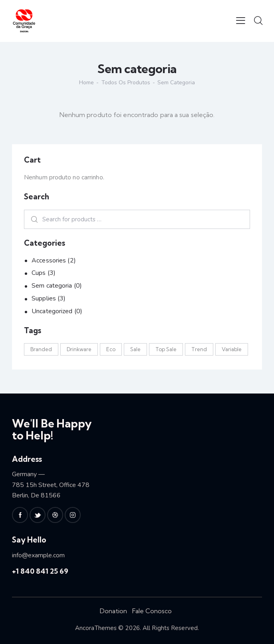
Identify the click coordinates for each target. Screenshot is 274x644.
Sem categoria (52, 286)
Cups (39, 273)
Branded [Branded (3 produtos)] (41, 349)
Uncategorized (52, 311)
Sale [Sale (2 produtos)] (135, 349)
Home (86, 83)
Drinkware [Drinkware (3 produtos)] (79, 349)
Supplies (44, 298)
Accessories (49, 260)
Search (32, 219)
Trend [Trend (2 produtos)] (199, 349)
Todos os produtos (126, 82)
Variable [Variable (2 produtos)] (232, 349)
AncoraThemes (96, 628)
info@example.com (38, 555)
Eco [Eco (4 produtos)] (111, 349)
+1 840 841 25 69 (40, 571)
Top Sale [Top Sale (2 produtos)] (166, 349)
